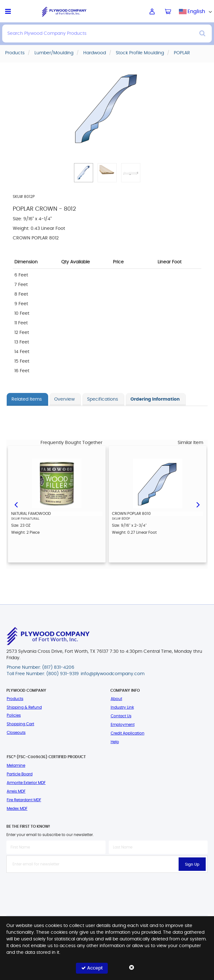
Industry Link (122, 707)
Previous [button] (16, 504)
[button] (84, 173)
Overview (64, 399)
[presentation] (107, 887)
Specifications (103, 399)
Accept (92, 968)
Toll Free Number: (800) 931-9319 (43, 674)
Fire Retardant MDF (24, 800)
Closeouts (16, 733)
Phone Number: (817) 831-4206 (41, 667)
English (196, 11)
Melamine (16, 765)
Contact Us (121, 716)
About (116, 699)
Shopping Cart (20, 724)
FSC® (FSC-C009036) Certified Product (46, 757)
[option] (57, 504)
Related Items (27, 399)
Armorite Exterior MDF (26, 783)
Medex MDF (17, 809)
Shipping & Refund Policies (24, 711)
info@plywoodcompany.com (113, 674)
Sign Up (192, 864)
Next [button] (198, 504)
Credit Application (128, 733)
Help (115, 742)
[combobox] (196, 11)
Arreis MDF (16, 791)
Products (15, 699)
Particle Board (20, 774)
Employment (123, 725)
